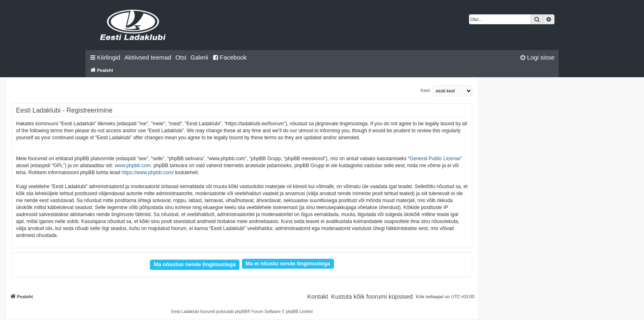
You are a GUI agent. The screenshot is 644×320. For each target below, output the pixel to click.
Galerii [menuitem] (199, 57)
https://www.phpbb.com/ (148, 173)
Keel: (426, 90)
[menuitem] (148, 58)
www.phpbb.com (133, 166)
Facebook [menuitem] (230, 57)
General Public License (435, 159)
